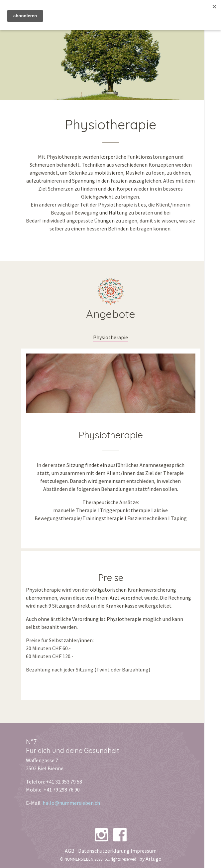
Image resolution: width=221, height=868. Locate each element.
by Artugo (150, 859)
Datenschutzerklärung (104, 851)
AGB (70, 851)
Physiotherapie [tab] (111, 337)
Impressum (144, 851)
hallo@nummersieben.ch (71, 803)
